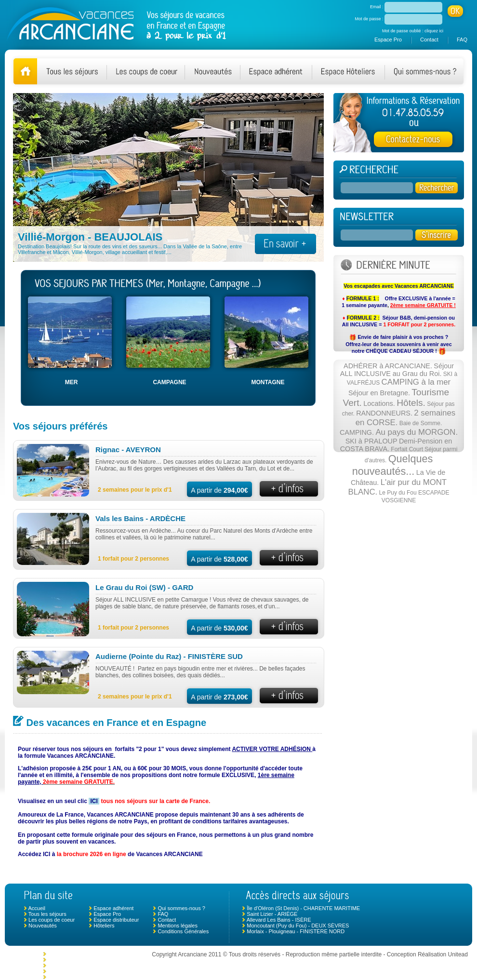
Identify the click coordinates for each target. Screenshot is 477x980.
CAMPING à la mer (416, 382)
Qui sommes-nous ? (181, 908)
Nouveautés (43, 926)
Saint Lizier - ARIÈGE (272, 914)
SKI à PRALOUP (371, 441)
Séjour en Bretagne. (379, 393)
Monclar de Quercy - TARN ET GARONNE (98, 954)
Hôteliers (104, 926)
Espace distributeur (116, 920)
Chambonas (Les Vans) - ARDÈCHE (91, 966)
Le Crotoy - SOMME (72, 960)
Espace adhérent (113, 908)
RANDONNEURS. (384, 413)
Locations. (379, 403)
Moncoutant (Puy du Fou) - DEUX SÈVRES (298, 926)
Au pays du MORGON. (417, 432)
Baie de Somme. (421, 423)
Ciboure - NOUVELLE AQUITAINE (88, 977)
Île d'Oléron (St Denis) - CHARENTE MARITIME (303, 908)
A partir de (219, 490)
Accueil (36, 908)
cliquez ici (434, 31)
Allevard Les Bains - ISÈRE (279, 920)
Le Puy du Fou (398, 493)
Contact (429, 40)
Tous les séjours (47, 914)
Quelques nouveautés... (393, 465)
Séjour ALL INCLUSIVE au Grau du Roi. (397, 370)
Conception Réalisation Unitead (427, 954)
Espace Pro (388, 40)
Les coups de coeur (52, 920)
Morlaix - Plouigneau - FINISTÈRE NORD (296, 931)
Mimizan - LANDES (71, 971)
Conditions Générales (183, 931)
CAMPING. (357, 432)
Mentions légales (178, 926)
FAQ (462, 40)
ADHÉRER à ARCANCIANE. (388, 366)
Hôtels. (411, 403)
